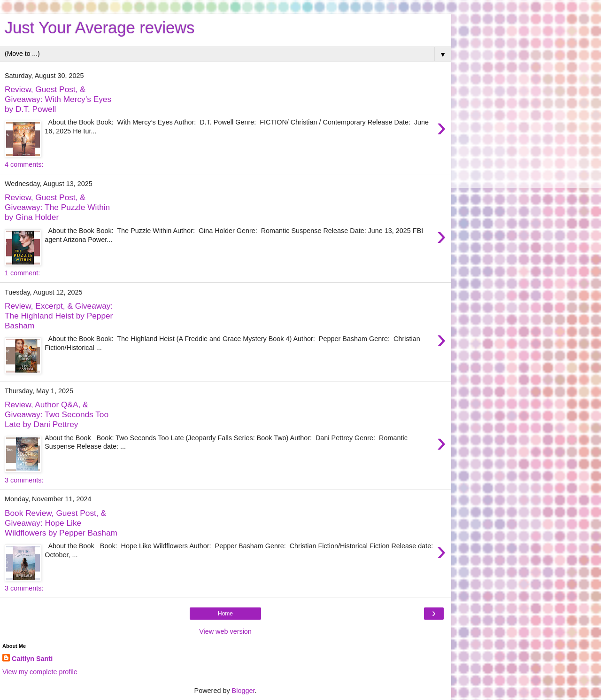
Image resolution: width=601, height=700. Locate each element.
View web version (225, 631)
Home (225, 614)
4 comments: (24, 164)
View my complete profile (40, 672)
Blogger (243, 691)
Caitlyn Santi (32, 659)
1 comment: (22, 273)
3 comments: (24, 480)
